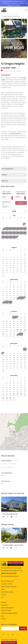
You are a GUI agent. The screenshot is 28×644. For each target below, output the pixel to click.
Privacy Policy (13, 633)
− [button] (2, 417)
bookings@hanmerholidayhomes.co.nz (12, 564)
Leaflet (15, 450)
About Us (4, 588)
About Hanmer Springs (7, 585)
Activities (4, 596)
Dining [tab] (15, 460)
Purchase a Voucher (7, 577)
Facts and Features (7, 169)
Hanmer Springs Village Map (9, 580)
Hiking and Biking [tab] (6, 460)
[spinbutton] (8, 199)
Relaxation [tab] (13, 464)
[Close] (26, 3)
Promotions (4, 598)
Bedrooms (5, 181)
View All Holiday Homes (7, 575)
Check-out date (21, 192)
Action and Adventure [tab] (8, 467)
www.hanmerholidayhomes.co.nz (10, 570)
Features (4, 175)
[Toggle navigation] (26, 10)
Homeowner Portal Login (9, 636)
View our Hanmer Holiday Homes (10, 15)
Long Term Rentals (6, 604)
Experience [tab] (4, 464)
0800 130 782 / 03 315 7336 (9, 567)
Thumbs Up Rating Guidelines (9, 607)
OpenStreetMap (20, 450)
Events (3, 583)
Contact (3, 612)
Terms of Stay (5, 633)
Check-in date (6, 192)
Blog (2, 609)
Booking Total (6, 202)
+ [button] (2, 415)
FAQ (2, 591)
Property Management (7, 601)
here (6, 156)
